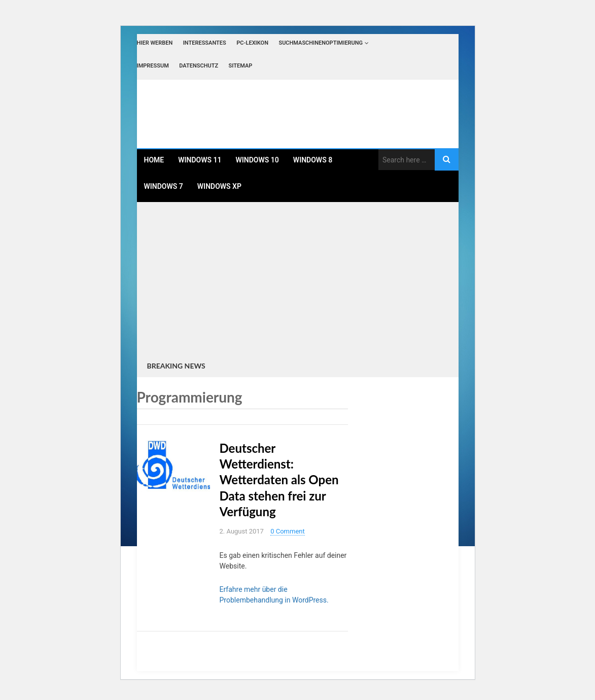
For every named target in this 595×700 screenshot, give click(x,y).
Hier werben (155, 43)
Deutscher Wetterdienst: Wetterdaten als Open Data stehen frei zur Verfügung (279, 480)
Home (154, 160)
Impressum (153, 66)
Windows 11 (200, 160)
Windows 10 (257, 160)
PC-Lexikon (252, 43)
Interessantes (205, 43)
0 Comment (288, 531)
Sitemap (241, 66)
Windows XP (219, 186)
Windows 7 (164, 186)
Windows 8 (313, 160)
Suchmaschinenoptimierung (321, 43)
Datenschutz (199, 66)
